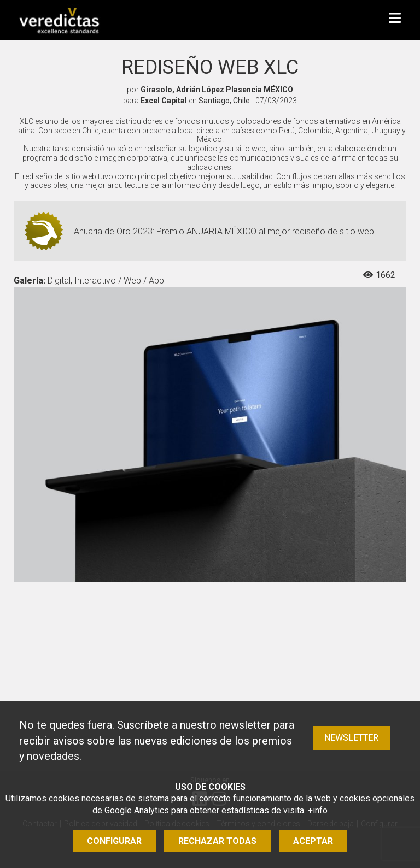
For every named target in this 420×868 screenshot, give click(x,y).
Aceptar (313, 841)
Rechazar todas (217, 841)
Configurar (114, 841)
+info (318, 810)
